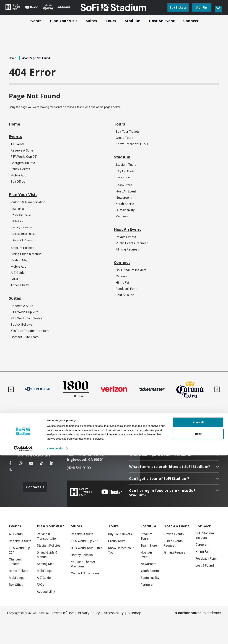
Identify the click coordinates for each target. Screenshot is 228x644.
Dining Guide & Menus (26, 269)
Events (18, 146)
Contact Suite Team (25, 357)
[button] (11, 410)
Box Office (18, 193)
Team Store (124, 196)
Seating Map (19, 275)
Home (13, 58)
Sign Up (202, 13)
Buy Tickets (178, 13)
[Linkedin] (51, 489)
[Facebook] (10, 489)
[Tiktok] (41, 486)
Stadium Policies (23, 263)
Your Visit (50, 551)
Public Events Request (132, 259)
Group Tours (125, 145)
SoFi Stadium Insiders (131, 289)
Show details (55, 637)
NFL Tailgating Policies (27, 248)
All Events (18, 154)
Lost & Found (125, 315)
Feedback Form (127, 308)
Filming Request (127, 265)
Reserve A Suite (22, 161)
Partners (122, 228)
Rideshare (19, 236)
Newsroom (124, 209)
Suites (17, 317)
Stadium (126, 167)
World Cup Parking (24, 230)
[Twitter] (62, 489)
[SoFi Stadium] (38, 477)
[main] (114, 196)
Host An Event (126, 202)
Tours (122, 130)
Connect (125, 281)
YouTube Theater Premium (30, 351)
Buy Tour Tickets (128, 138)
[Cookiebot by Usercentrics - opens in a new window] (23, 637)
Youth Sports (125, 215)
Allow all (198, 611)
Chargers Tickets (23, 174)
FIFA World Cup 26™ (24, 167)
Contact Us (36, 505)
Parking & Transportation (28, 217)
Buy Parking (20, 223)
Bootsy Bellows (22, 344)
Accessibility (20, 301)
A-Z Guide (18, 288)
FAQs (14, 295)
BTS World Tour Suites (27, 338)
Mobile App (19, 186)
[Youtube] (31, 489)
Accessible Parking (25, 255)
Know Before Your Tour (132, 151)
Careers (121, 296)
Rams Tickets (20, 180)
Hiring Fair (123, 302)
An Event (176, 551)
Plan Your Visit (29, 208)
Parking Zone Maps (25, 242)
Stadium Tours (126, 175)
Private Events (126, 252)
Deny (198, 622)
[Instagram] (21, 489)
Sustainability (125, 222)
